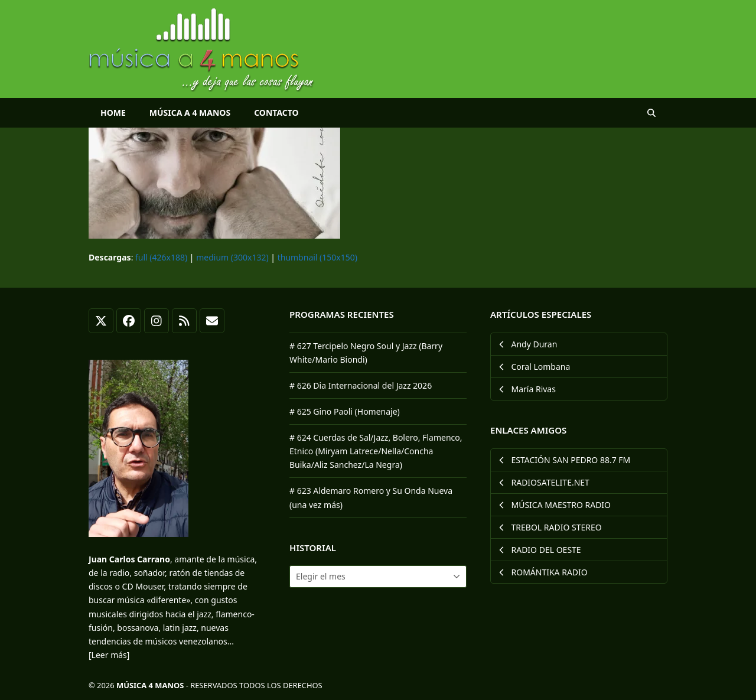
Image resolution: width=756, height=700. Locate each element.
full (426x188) (161, 257)
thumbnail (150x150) (317, 257)
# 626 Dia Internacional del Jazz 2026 (361, 385)
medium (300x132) (232, 257)
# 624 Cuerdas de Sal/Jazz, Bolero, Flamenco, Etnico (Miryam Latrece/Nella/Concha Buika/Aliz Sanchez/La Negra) (376, 451)
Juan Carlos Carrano (129, 559)
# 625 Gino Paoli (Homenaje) (345, 411)
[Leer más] (109, 655)
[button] (651, 113)
